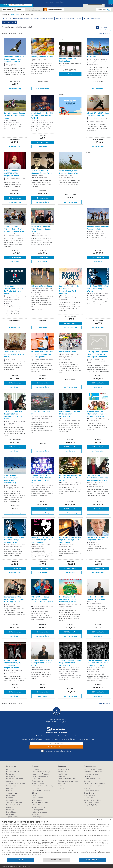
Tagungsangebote (39, 807)
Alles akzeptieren (93, 860)
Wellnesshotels (12, 793)
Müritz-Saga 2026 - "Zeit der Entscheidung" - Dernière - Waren (14, 540)
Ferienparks (11, 795)
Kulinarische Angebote (40, 812)
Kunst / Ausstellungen (92, 19)
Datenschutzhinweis (16, 866)
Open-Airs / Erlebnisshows (44, 19)
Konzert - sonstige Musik (93, 800)
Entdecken (62, 766)
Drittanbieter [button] (26, 866)
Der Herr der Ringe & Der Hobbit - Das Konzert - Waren (70, 478)
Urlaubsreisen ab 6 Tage (41, 772)
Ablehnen (20, 860)
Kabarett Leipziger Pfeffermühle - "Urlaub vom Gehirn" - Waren (97, 414)
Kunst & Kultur (63, 774)
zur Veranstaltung (15, 89)
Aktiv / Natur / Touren (92, 786)
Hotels (9, 769)
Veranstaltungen (90, 766)
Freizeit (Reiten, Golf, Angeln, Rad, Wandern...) (42, 787)
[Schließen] (110, 819)
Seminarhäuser (12, 800)
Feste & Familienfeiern (40, 802)
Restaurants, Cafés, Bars (67, 779)
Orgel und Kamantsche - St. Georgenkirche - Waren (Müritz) (70, 414)
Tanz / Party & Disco (91, 805)
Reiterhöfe (10, 810)
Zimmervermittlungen (14, 802)
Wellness (61, 786)
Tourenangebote (38, 783)
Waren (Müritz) (15, 14)
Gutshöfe (10, 807)
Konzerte (7, 19)
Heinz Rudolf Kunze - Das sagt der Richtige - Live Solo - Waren (70, 540)
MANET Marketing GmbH (59, 722)
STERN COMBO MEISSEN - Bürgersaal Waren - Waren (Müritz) (70, 663)
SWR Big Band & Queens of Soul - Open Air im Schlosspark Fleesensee (97, 354)
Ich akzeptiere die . (56, 751)
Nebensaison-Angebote (41, 774)
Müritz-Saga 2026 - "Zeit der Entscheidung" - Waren (97, 289)
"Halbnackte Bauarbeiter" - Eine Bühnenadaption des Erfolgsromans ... (42, 354)
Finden (70, 74)
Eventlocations (37, 781)
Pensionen (10, 774)
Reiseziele (61, 776)
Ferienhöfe (10, 814)
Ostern (34, 795)
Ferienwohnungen (13, 772)
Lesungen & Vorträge (91, 802)
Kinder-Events (89, 793)
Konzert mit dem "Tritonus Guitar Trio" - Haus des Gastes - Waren (14, 229)
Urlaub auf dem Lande (15, 779)
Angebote (36, 766)
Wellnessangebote (39, 800)
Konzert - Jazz (89, 798)
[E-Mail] (56, 743)
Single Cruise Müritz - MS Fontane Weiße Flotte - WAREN (42, 115)
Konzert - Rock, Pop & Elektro (94, 783)
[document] (56, 839)
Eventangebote (38, 810)
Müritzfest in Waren (68, 352)
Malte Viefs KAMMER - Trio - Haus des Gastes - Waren (42, 229)
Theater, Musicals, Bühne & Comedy (69, 19)
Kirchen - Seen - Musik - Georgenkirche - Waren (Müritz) (42, 663)
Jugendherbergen (13, 817)
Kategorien (7, 10)
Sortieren (104, 27)
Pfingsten (35, 814)
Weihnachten (37, 805)
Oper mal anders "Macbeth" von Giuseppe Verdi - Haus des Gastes (97, 478)
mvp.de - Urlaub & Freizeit (56, 719)
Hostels (9, 791)
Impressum (5, 866)
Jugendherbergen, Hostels (16, 783)
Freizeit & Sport (63, 772)
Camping (10, 781)
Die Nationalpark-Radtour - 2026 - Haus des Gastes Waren (15, 115)
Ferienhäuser (11, 776)
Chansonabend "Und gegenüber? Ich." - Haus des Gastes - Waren (14, 599)
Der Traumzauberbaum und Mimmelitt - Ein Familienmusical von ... (69, 599)
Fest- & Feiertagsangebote (42, 776)
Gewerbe (61, 788)
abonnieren (56, 747)
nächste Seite (104, 34)
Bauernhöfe (11, 788)
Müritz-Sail (92, 57)
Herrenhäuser (11, 812)
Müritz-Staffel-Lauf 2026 (42, 286)
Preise (20, 10)
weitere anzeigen (10, 22)
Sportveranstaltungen (92, 774)
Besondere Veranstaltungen (68, 781)
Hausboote (10, 798)
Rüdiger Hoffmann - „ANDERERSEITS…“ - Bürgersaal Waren (12, 173)
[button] (21, 3)
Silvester (35, 793)
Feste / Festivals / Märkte (23, 19)
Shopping (61, 783)
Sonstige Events (89, 795)
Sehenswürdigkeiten (65, 769)
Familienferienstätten (14, 805)
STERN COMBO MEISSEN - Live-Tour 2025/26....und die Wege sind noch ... (98, 663)
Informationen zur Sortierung (103, 30)
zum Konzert (15, 262)
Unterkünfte (11, 766)
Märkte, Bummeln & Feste (42, 57)
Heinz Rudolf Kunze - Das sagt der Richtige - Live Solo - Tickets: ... (42, 540)
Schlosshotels (11, 786)
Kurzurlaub (36, 769)
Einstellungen (57, 860)
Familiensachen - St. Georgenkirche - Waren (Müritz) (14, 354)
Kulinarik (87, 788)
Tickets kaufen (43, 142)
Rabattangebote (38, 817)
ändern (76, 71)
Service (110, 4)
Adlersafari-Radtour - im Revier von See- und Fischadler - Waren (14, 59)
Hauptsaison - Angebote (41, 791)
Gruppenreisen (37, 798)
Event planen (37, 779)
